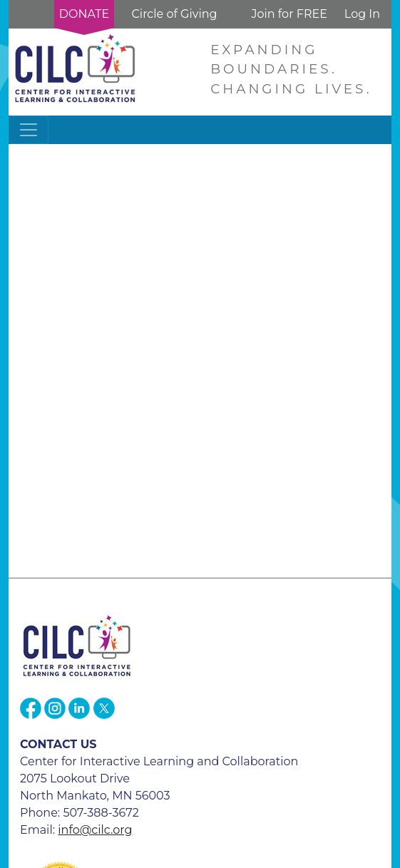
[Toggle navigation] (29, 130)
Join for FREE (289, 14)
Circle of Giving (174, 14)
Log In (362, 14)
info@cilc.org (95, 830)
